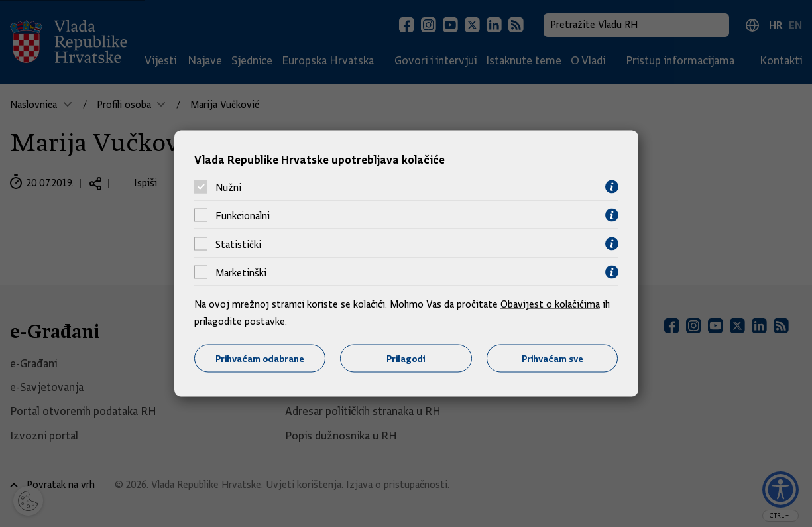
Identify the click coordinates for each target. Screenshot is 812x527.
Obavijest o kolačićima (550, 304)
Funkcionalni (243, 215)
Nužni (228, 187)
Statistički (238, 244)
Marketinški (241, 272)
